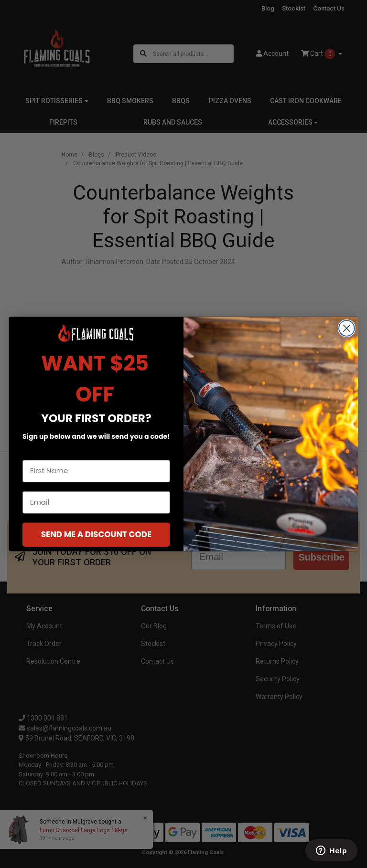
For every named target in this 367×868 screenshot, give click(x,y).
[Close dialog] (347, 328)
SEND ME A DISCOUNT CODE (96, 534)
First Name (42, 452)
